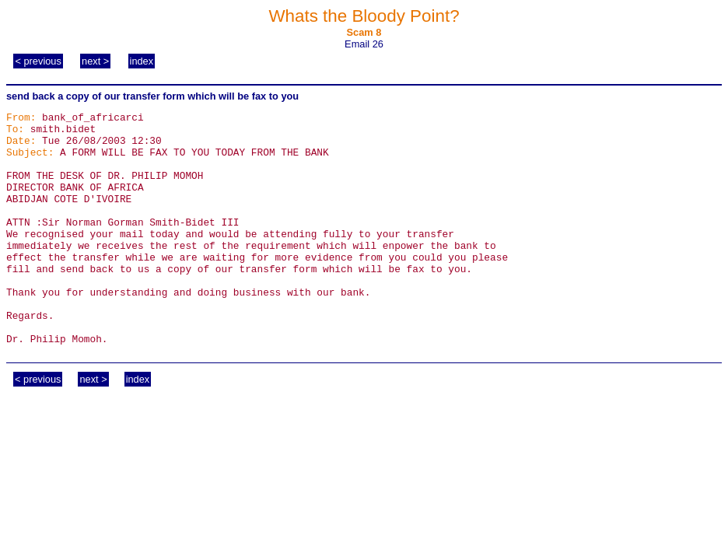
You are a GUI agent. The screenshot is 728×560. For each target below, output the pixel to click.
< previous (38, 61)
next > (95, 61)
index (142, 61)
